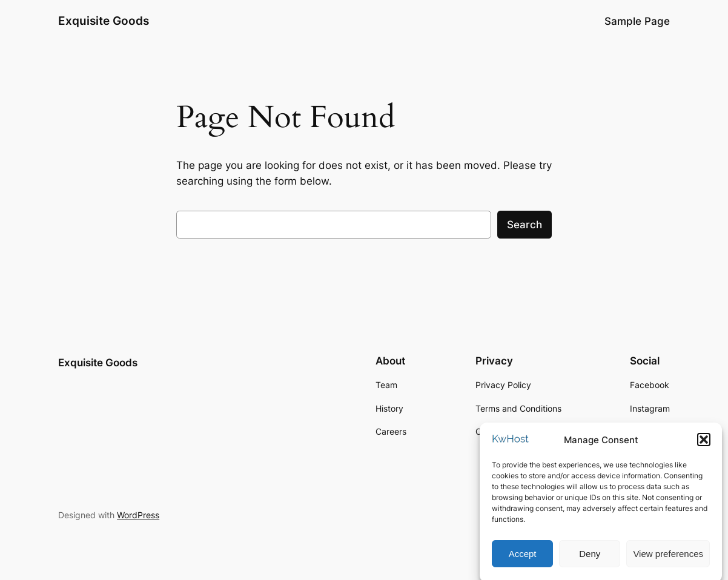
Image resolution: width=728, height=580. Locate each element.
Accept (523, 558)
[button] (704, 444)
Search (524, 225)
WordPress (138, 515)
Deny (590, 558)
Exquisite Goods (104, 21)
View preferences (668, 558)
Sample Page (637, 21)
